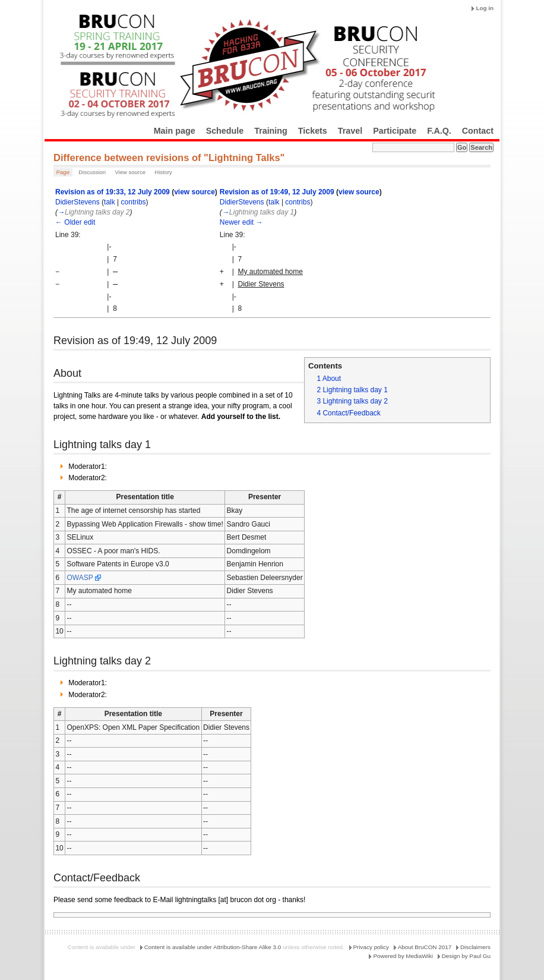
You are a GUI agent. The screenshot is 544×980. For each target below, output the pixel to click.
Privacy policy (371, 947)
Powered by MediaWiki (403, 956)
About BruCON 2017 (425, 947)
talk (110, 202)
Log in (485, 8)
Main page (175, 131)
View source (130, 172)
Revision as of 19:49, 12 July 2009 (277, 192)
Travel (350, 131)
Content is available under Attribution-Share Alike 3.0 (213, 947)
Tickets (313, 131)
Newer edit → (241, 222)
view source (194, 192)
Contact (478, 131)
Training (271, 131)
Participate (395, 131)
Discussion (92, 172)
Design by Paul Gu (466, 956)
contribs (134, 202)
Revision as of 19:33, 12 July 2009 (113, 192)
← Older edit (75, 222)
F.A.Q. (439, 131)
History (163, 172)
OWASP (80, 578)
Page (63, 172)
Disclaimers (475, 947)
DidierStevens (78, 202)
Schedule (225, 131)
